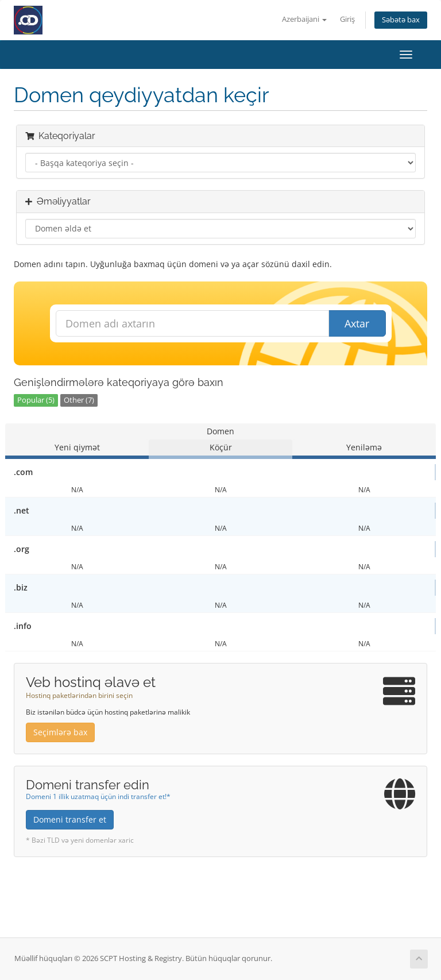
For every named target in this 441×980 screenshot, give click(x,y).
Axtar (357, 323)
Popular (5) (36, 400)
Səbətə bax (401, 20)
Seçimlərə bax (60, 732)
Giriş (347, 19)
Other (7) (79, 400)
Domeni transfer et (70, 819)
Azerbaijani (304, 19)
